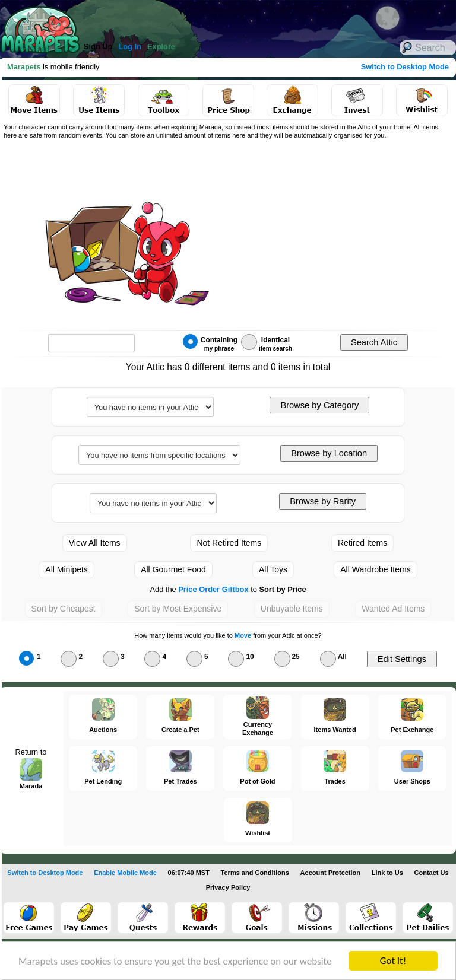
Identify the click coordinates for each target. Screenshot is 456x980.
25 (287, 656)
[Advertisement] (321, 232)
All (333, 656)
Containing (210, 343)
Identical (267, 343)
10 (241, 656)
